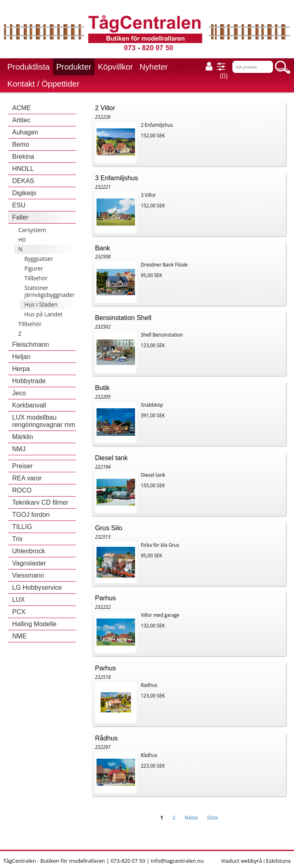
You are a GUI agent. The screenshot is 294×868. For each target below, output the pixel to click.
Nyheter (154, 67)
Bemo (21, 144)
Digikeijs (24, 193)
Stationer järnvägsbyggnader (49, 291)
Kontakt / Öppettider (43, 84)
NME (19, 636)
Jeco (19, 393)
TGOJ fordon (31, 515)
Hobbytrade (29, 381)
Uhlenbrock (29, 551)
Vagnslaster (29, 563)
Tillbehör (36, 278)
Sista (212, 818)
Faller (20, 217)
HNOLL (23, 169)
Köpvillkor (115, 67)
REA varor (27, 478)
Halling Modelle (34, 624)
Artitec (21, 120)
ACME (21, 108)
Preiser (23, 466)
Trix (17, 539)
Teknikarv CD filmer (40, 502)
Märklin (23, 437)
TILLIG (22, 527)
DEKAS (23, 181)
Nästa (191, 818)
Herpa (21, 369)
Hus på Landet (43, 314)
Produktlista (29, 67)
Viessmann (28, 575)
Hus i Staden (41, 304)
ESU (19, 205)
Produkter (74, 67)
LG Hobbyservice (37, 588)
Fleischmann (31, 344)
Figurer (34, 268)
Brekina (23, 157)
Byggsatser (39, 259)
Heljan (21, 357)
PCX (19, 612)
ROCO (22, 490)
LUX (18, 600)
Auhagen (25, 132)
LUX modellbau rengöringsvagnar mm (44, 421)
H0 (22, 240)
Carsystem (32, 230)
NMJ (19, 449)
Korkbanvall (29, 405)
